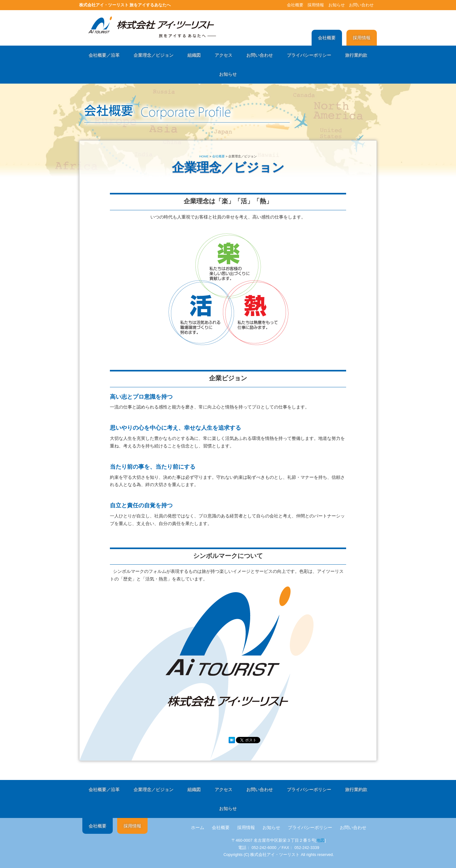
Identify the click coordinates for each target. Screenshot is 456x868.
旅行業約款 (356, 55)
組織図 (194, 55)
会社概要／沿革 (104, 55)
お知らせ (337, 5)
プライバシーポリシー (309, 55)
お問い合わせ (361, 5)
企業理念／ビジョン (154, 55)
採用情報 (316, 5)
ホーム (198, 827)
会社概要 (295, 5)
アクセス (224, 55)
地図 (320, 840)
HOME (204, 156)
